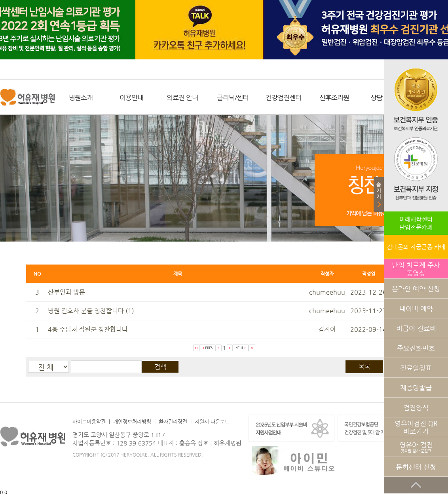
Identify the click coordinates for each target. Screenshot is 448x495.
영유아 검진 (416, 447)
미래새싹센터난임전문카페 (416, 223)
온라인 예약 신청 (416, 289)
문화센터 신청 (416, 467)
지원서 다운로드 (212, 422)
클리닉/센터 (233, 97)
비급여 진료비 (416, 328)
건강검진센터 (283, 97)
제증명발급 (416, 388)
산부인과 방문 (66, 292)
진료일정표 (416, 368)
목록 (364, 366)
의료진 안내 (182, 97)
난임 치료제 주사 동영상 (416, 269)
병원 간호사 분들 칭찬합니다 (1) (91, 311)
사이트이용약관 (89, 422)
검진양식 (416, 407)
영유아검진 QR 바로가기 (416, 427)
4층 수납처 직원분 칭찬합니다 (88, 329)
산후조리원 (334, 97)
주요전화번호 (416, 348)
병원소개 (81, 97)
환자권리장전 (173, 422)
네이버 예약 (416, 308)
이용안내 (131, 97)
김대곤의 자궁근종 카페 (416, 247)
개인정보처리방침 (132, 422)
